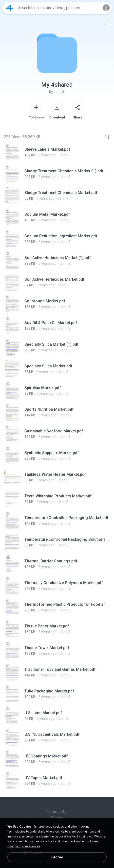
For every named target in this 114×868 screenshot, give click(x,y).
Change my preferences (24, 846)
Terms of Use (57, 812)
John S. (59, 92)
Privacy (57, 818)
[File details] (57, 152)
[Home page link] (9, 8)
